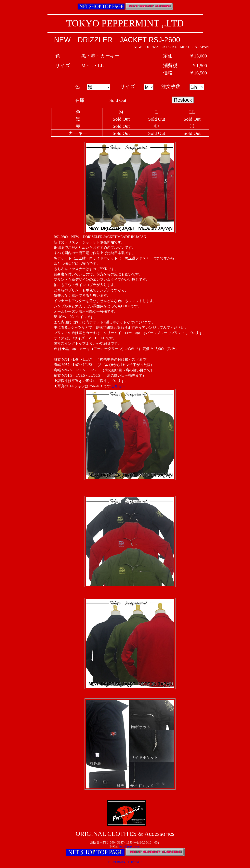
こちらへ (118, 386)
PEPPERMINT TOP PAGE (125, 862)
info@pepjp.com (130, 846)
